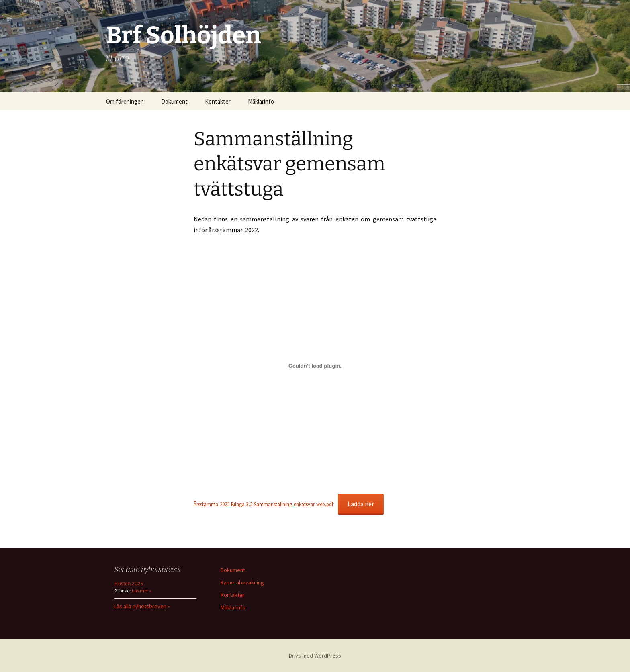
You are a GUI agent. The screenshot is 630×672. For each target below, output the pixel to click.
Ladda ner (361, 504)
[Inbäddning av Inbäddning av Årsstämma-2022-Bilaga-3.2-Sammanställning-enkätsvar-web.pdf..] (315, 366)
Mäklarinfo (261, 101)
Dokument (174, 101)
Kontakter (218, 101)
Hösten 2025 (129, 584)
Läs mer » (141, 591)
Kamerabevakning (242, 582)
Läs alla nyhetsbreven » (142, 606)
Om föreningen (125, 101)
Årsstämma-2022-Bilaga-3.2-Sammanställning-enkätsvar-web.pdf (263, 504)
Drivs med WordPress (315, 656)
